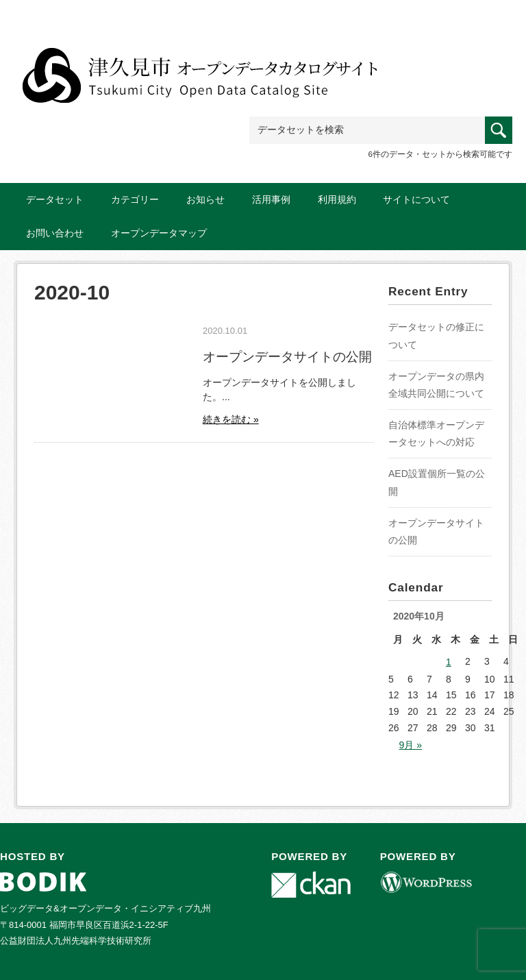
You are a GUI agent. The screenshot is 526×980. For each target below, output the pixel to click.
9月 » (411, 745)
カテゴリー (135, 199)
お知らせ (205, 199)
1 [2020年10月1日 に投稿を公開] (449, 662)
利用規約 (337, 199)
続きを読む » (231, 419)
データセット (55, 199)
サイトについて (416, 199)
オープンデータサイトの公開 (287, 356)
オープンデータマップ (159, 233)
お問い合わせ (55, 233)
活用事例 (271, 199)
